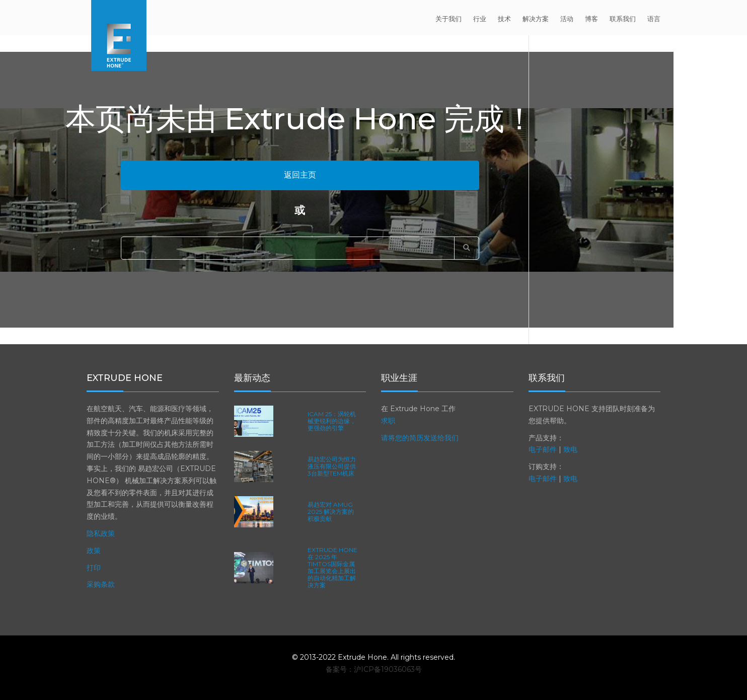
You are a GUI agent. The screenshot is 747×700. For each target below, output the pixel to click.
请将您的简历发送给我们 (420, 438)
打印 (94, 568)
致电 (570, 449)
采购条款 (101, 584)
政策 (94, 551)
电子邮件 (543, 449)
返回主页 (300, 175)
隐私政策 (101, 533)
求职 (388, 421)
